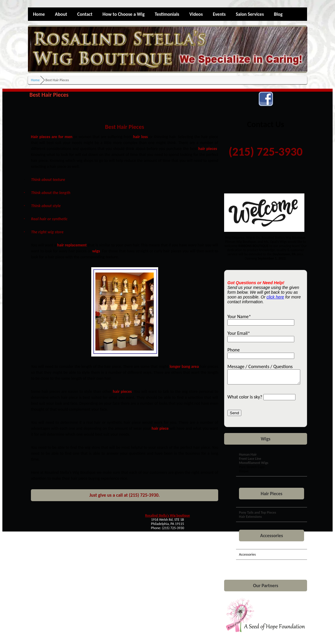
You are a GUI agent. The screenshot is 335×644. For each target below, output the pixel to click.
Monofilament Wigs (254, 465)
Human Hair (248, 457)
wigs (96, 251)
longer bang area (184, 366)
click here (275, 297)
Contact (85, 14)
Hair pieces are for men (52, 137)
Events (219, 14)
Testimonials (167, 14)
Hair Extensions (250, 519)
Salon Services (250, 14)
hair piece (160, 428)
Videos (196, 14)
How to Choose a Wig (124, 14)
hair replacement (72, 245)
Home (39, 14)
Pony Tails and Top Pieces (258, 515)
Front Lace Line (250, 461)
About (61, 14)
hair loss (140, 137)
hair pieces (208, 149)
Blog (278, 14)
